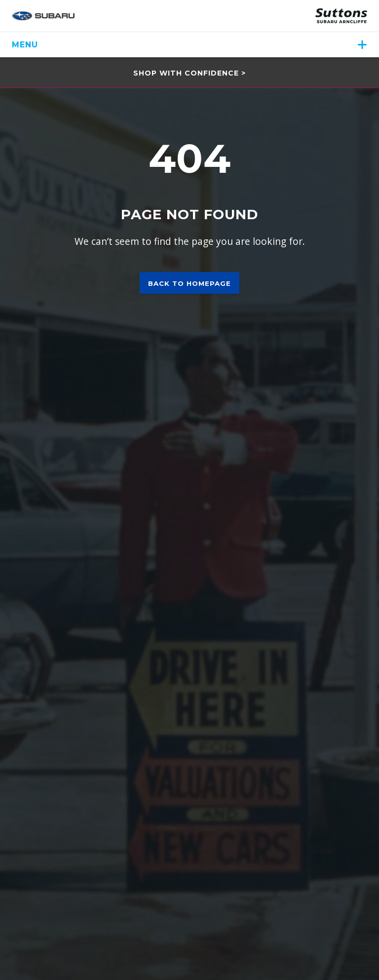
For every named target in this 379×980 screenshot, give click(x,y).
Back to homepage (189, 283)
